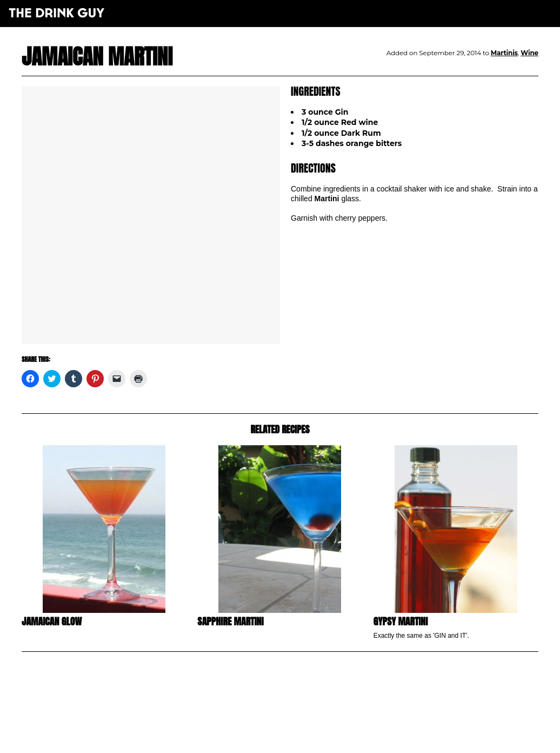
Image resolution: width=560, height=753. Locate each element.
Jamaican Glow (52, 621)
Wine (529, 53)
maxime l (295, 739)
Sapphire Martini (230, 621)
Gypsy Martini (401, 621)
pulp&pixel (294, 732)
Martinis (504, 53)
